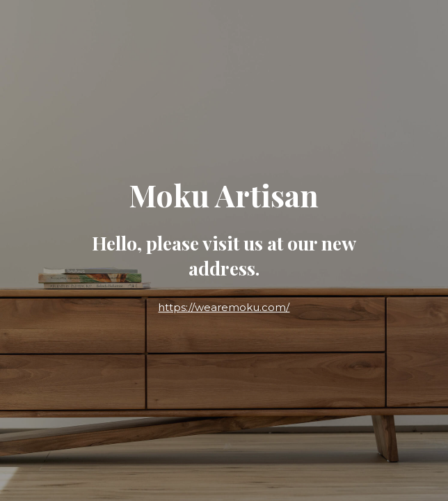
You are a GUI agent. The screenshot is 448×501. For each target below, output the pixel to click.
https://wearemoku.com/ (224, 307)
